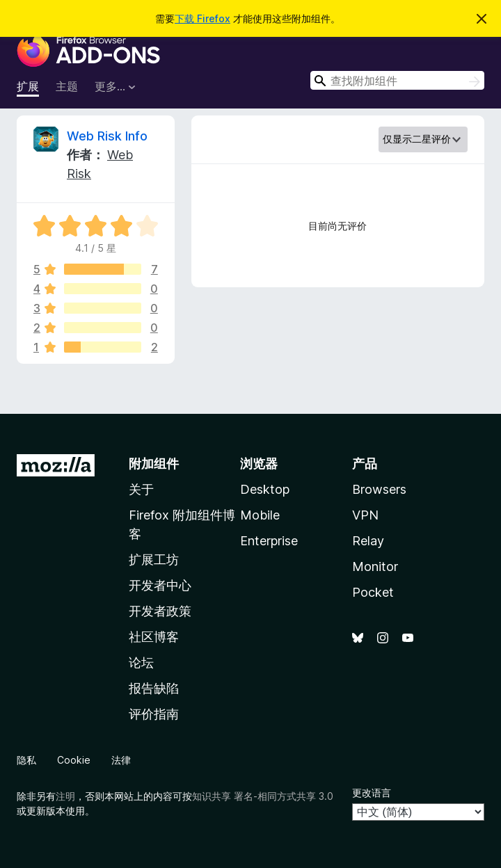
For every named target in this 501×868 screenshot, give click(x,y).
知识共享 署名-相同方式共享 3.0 (263, 796)
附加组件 (154, 464)
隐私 (26, 760)
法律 (121, 760)
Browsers (379, 489)
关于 (141, 489)
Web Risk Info (107, 136)
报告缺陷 (154, 688)
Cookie (74, 760)
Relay (368, 541)
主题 (67, 86)
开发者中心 (160, 585)
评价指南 (154, 714)
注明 (65, 796)
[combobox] (397, 80)
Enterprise (269, 541)
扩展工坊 (154, 560)
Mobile (260, 515)
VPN (365, 515)
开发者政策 (160, 611)
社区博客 (154, 637)
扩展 (28, 86)
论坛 (141, 662)
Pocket (373, 592)
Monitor (375, 566)
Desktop (265, 489)
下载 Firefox (202, 18)
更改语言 (372, 793)
